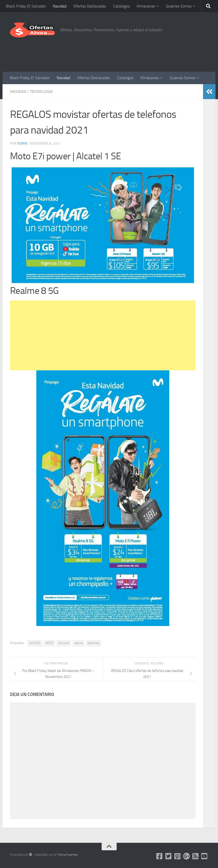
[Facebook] (160, 856)
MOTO (49, 643)
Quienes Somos (179, 6)
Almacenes (146, 6)
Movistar (64, 643)
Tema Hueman (68, 855)
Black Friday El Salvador (26, 6)
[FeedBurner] (196, 856)
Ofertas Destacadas (90, 6)
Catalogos (121, 6)
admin (22, 143)
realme (79, 643)
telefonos (94, 643)
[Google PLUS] (187, 856)
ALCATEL (35, 643)
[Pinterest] (178, 856)
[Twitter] (169, 856)
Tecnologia (41, 92)
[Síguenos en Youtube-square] (205, 856)
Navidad (60, 6)
